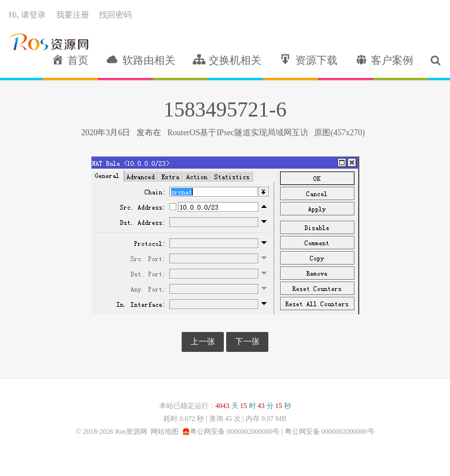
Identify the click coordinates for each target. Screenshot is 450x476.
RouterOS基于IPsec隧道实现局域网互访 (237, 133)
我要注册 (73, 15)
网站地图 (165, 432)
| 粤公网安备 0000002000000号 (327, 432)
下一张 (247, 342)
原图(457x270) (339, 133)
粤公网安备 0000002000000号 (235, 432)
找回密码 (115, 15)
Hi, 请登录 (27, 15)
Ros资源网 (49, 42)
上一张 (203, 342)
